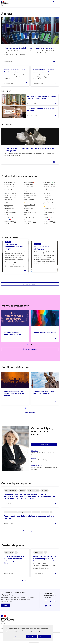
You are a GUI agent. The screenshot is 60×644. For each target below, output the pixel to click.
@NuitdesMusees (28, 186)
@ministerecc (8, 203)
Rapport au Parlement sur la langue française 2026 (44, 392)
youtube (50, 606)
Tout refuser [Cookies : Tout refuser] (32, 637)
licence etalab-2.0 (33, 642)
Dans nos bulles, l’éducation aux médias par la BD (44, 71)
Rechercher (53, 2)
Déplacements (36, 466)
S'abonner (6, 605)
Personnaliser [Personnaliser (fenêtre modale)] (19, 637)
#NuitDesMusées (28, 182)
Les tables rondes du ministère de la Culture (13, 333)
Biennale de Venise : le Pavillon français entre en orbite (29, 48)
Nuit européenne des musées (44, 332)
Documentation (30, 413)
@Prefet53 (27, 210)
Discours (34, 458)
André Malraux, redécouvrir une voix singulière (14, 247)
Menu (58, 2)
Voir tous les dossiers (29, 284)
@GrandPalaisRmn (9, 209)
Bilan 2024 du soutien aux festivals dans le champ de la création (15, 393)
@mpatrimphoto (9, 205)
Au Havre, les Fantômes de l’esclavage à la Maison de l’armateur (41, 97)
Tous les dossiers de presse (30, 581)
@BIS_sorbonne (49, 190)
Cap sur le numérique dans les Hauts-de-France (41, 110)
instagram (46, 606)
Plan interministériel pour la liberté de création (14, 71)
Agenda (34, 451)
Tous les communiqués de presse (30, 531)
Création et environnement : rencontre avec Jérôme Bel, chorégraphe (30, 150)
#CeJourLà (7, 182)
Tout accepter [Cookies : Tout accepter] (44, 637)
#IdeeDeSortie (47, 182)
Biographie (44, 444)
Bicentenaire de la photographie (42, 248)
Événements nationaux (30, 349)
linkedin (50, 601)
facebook (55, 601)
